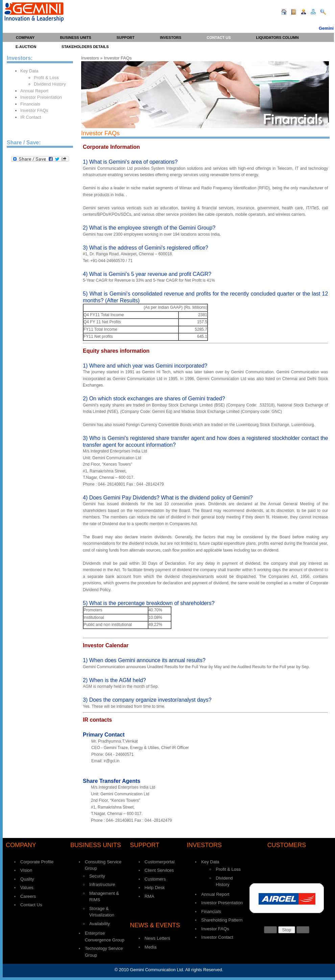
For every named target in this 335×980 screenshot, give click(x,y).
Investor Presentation (41, 97)
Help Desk (155, 888)
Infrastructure (102, 884)
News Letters (158, 938)
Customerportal (160, 862)
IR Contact (31, 117)
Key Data (29, 71)
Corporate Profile (37, 862)
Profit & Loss (46, 78)
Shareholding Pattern (222, 920)
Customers (155, 879)
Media (151, 947)
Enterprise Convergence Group (105, 937)
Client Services (159, 870)
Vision (26, 870)
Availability (100, 924)
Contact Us (31, 905)
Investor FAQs (34, 110)
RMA (150, 896)
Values (27, 888)
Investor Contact (217, 937)
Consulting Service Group (103, 865)
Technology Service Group (104, 952)
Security (97, 876)
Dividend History (50, 84)
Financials (30, 104)
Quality (27, 879)
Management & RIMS (104, 897)
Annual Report (34, 91)
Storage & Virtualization (102, 912)
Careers (28, 896)
